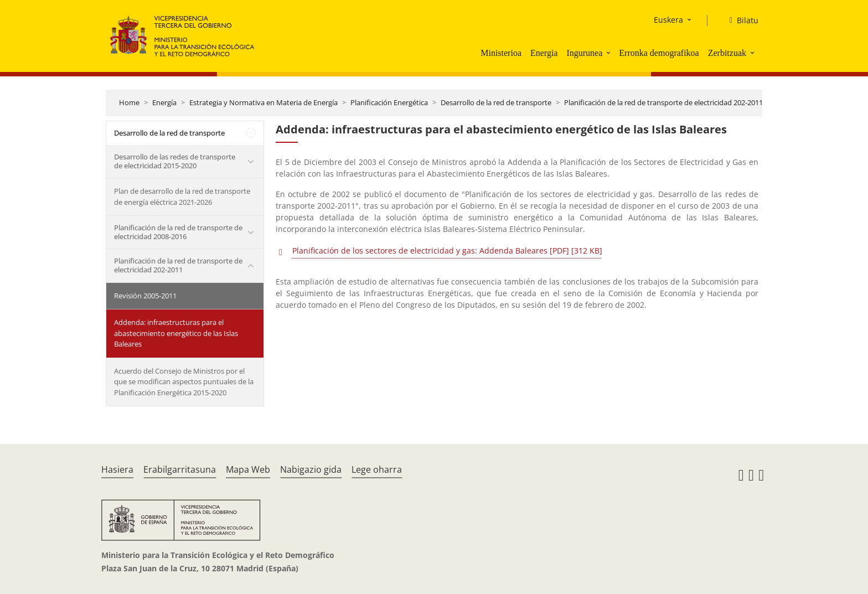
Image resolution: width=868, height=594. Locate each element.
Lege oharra (377, 469)
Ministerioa (501, 53)
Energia (544, 53)
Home (129, 102)
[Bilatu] (740, 20)
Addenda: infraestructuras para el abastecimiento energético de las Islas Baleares (176, 333)
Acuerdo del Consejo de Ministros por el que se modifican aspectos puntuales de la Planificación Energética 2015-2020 (184, 382)
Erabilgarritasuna (180, 469)
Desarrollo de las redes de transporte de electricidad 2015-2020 (175, 161)
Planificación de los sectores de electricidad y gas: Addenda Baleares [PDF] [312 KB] (447, 250)
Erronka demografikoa (659, 53)
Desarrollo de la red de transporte (496, 102)
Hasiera (117, 469)
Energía (164, 102)
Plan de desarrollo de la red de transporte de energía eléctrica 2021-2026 (182, 197)
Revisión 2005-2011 (145, 296)
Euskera (668, 20)
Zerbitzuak (727, 53)
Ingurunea (584, 53)
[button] (609, 53)
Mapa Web (248, 469)
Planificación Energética (389, 102)
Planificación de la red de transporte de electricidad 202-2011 (663, 102)
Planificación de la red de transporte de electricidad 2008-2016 (178, 232)
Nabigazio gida (311, 469)
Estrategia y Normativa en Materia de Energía (263, 102)
